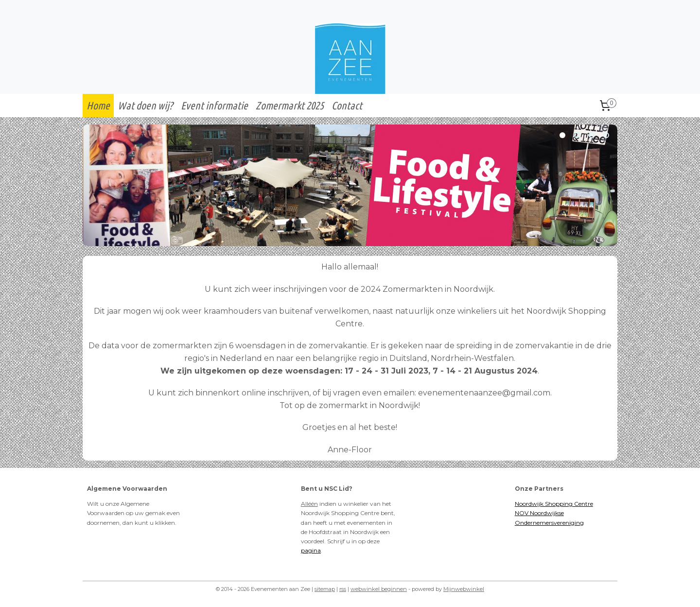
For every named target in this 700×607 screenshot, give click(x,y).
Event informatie (214, 105)
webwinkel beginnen (379, 589)
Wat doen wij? (145, 105)
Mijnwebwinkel (464, 589)
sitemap (325, 589)
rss (343, 589)
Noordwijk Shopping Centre (554, 504)
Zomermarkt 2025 (290, 105)
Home (98, 105)
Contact (347, 105)
